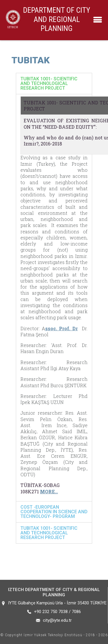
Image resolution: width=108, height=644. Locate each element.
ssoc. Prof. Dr (61, 328)
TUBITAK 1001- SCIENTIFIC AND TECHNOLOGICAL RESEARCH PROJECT (49, 83)
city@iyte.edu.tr (57, 620)
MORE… (49, 491)
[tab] (54, 84)
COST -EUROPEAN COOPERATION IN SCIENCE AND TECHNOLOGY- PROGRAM (54, 512)
